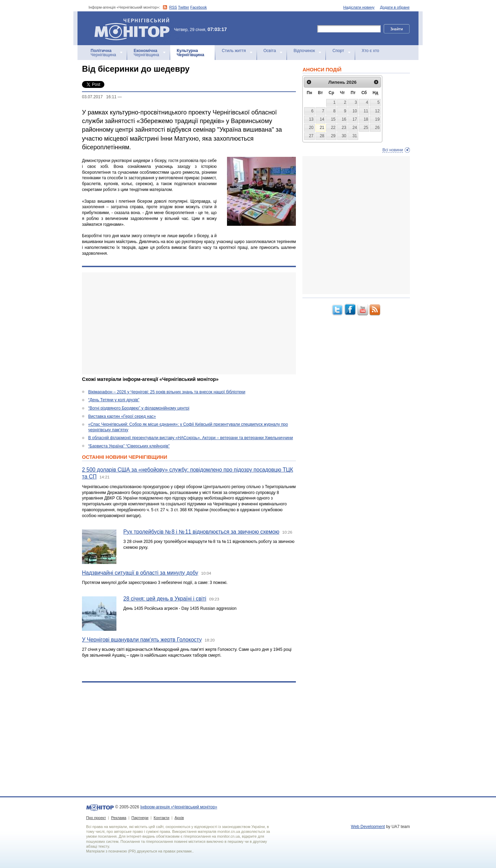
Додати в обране (395, 7)
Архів (179, 818)
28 (322, 136)
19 (377, 119)
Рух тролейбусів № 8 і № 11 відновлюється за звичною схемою (201, 532)
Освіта (270, 51)
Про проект (96, 818)
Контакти (162, 818)
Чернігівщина (103, 53)
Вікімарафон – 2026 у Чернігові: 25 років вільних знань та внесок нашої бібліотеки (167, 392)
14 (322, 119)
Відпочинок (304, 51)
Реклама (118, 818)
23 (344, 128)
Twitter (184, 7)
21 (322, 128)
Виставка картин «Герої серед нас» (122, 416)
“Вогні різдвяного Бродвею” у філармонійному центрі (139, 408)
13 (311, 119)
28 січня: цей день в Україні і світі (165, 599)
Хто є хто (370, 51)
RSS (173, 7)
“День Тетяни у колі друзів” (114, 400)
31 (355, 136)
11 (366, 111)
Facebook (198, 7)
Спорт (338, 51)
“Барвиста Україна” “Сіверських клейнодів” (129, 446)
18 (366, 119)
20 (311, 128)
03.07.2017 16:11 (99, 97)
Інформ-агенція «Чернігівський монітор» (134, 28)
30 (344, 136)
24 (355, 128)
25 (366, 128)
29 (333, 136)
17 (355, 119)
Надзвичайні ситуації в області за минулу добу (140, 573)
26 (377, 128)
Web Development (368, 827)
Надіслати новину (359, 7)
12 (377, 111)
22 (333, 128)
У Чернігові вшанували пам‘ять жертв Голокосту (142, 640)
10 (355, 111)
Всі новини (393, 150)
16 (344, 119)
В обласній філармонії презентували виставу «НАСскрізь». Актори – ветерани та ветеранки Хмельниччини (191, 438)
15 (333, 119)
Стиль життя (234, 51)
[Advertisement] (189, 323)
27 (311, 136)
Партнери (140, 818)
